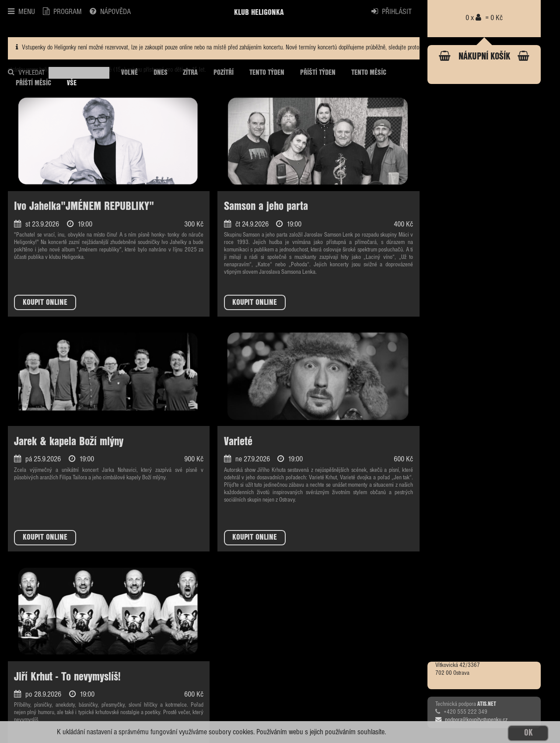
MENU (21, 12)
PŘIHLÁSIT (392, 12)
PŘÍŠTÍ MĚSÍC (33, 83)
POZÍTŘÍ (224, 73)
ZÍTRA (190, 73)
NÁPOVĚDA (110, 12)
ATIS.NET (487, 704)
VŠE (72, 83)
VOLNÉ (129, 73)
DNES (161, 73)
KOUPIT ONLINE (45, 303)
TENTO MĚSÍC (369, 73)
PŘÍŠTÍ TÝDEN (318, 73)
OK (528, 733)
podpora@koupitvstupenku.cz (472, 720)
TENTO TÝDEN (267, 73)
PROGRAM (62, 12)
